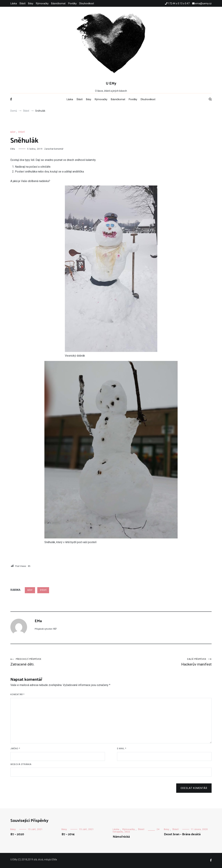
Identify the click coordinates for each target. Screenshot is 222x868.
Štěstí (22, 3)
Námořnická (121, 837)
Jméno (15, 749)
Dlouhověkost (87, 3)
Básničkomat (58, 3)
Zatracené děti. (61, 662)
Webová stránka (21, 764)
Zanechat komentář (54, 149)
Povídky (72, 3)
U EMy (111, 84)
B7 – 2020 (17, 834)
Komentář (17, 694)
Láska (14, 3)
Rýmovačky (42, 3)
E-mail (122, 749)
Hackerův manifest (161, 662)
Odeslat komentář (194, 788)
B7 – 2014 (68, 834)
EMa (13, 149)
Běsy (31, 3)
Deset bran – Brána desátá (182, 834)
